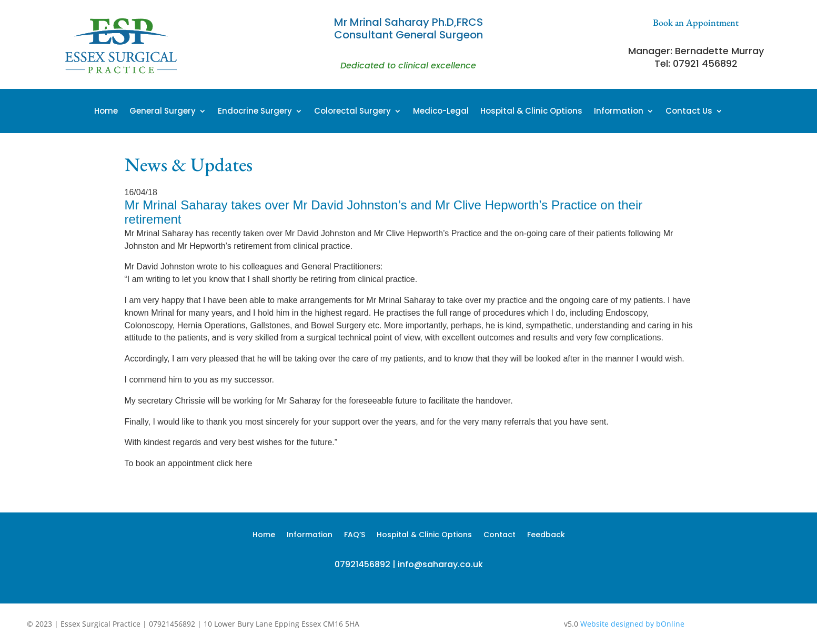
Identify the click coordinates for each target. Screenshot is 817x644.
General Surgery (163, 112)
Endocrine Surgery (255, 112)
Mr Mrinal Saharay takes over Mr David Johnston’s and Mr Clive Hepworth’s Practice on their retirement (384, 212)
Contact (500, 535)
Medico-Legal (441, 112)
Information (619, 112)
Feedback (546, 535)
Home (106, 112)
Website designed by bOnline (632, 624)
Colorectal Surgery (352, 112)
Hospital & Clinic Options (531, 112)
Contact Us (689, 112)
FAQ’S (355, 535)
